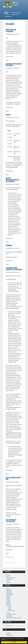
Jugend (7, 15)
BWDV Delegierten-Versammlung (11, 31)
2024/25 (10, 608)
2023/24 (10, 607)
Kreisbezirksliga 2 (10, 595)
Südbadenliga (9, 605)
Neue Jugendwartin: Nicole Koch (13, 478)
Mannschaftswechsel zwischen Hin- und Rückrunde (14, 269)
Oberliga (8, 589)
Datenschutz (9, 634)
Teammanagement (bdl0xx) (12, 614)
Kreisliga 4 (8, 600)
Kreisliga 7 (8, 603)
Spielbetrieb (15, 15)
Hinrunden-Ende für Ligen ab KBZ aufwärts (14, 65)
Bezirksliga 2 (9, 592)
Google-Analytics (10, 635)
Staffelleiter (9, 245)
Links (8, 581)
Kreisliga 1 (8, 596)
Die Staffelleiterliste (10, 102)
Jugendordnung (9, 579)
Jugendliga (9, 613)
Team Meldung (9, 615)
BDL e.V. (16, 3)
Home (6, 13)
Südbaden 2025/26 (12, 611)
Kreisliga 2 (8, 597)
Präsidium (8, 575)
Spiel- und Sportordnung (11, 578)
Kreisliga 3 (8, 598)
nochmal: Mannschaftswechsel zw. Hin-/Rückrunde (13, 180)
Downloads (9, 580)
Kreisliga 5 (8, 601)
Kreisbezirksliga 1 (10, 594)
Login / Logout (9, 625)
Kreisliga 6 (8, 602)
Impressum (9, 633)
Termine (8, 115)
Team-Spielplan (9, 617)
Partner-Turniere (16, 13)
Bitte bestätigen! (14, 642)
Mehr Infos (7, 640)
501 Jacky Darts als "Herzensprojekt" (11, 520)
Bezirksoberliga (9, 590)
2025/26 (10, 609)
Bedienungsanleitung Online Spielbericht (14, 618)
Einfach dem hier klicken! (12, 257)
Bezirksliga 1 (9, 591)
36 (13, 557)
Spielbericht (8, 17)
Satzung (8, 576)
